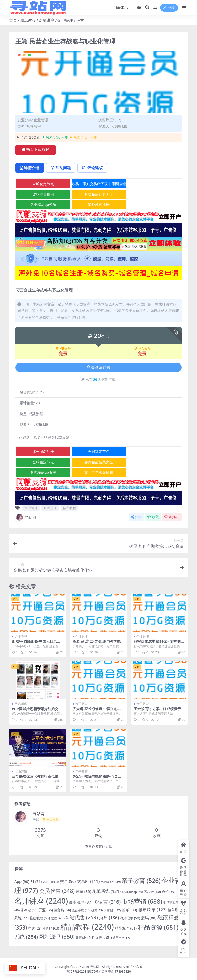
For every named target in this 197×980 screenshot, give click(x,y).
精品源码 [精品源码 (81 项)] (126, 928)
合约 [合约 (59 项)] (169, 892)
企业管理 (65, 20)
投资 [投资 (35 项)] (97, 910)
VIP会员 (63, 349)
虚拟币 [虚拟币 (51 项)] (104, 938)
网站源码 (21, 704)
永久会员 (142, 349)
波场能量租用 (43, 194)
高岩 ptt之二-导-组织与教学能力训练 (98, 643)
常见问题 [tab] (61, 168)
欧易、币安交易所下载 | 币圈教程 (99, 184)
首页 (13, 20)
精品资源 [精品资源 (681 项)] (158, 927)
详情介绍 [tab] (30, 168)
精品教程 (28, 20)
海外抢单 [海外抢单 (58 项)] (130, 918)
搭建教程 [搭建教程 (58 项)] (40, 918)
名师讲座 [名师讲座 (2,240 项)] (41, 901)
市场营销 (21, 771)
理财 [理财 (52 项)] (35, 928)
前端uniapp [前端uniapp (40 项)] (132, 892)
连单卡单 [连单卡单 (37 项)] (121, 938)
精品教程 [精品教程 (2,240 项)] (87, 927)
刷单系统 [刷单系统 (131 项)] (106, 891)
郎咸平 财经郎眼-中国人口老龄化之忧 (36, 643)
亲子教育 (82, 704)
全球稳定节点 (43, 184)
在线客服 (136, 967)
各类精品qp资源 (43, 204)
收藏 (153, 517)
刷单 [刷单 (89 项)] (83, 891)
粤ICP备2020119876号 (82, 971)
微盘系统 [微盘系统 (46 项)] (81, 910)
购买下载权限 (36, 150)
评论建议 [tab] (92, 168)
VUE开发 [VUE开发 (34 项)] (51, 882)
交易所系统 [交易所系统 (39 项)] (111, 882)
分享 (136, 517)
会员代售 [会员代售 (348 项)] (57, 891)
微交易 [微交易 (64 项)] (62, 910)
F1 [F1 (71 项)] (36, 881)
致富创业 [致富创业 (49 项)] (85, 938)
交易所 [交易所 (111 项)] (88, 881)
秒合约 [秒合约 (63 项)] (51, 928)
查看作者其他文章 (98, 847)
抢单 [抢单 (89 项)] (130, 910)
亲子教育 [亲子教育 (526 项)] (141, 881)
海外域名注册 (99, 204)
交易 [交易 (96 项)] (68, 881)
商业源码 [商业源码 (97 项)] (81, 902)
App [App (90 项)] (22, 881)
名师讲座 (47, 20)
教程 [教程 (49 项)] (57, 918)
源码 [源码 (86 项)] (149, 918)
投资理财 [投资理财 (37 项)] (112, 910)
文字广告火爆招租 (99, 472)
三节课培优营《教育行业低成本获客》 (37, 779)
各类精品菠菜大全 (99, 194)
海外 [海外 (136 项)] (109, 918)
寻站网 (26, 517)
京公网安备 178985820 (115, 971)
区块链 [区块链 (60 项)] (152, 892)
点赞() (172, 517)
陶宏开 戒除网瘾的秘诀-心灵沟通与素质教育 (97, 779)
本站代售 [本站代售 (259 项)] (81, 917)
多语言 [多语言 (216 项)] (107, 902)
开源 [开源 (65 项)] (46, 910)
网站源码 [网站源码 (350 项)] (57, 937)
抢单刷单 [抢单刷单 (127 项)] (152, 910)
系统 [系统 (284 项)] (26, 937)
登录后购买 (98, 367)
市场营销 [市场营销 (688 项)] (142, 901)
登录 (169, 8)
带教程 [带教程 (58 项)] (29, 910)
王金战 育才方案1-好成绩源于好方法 (159, 711)
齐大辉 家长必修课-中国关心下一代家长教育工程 (97, 711)
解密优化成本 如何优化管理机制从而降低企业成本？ (159, 643)
